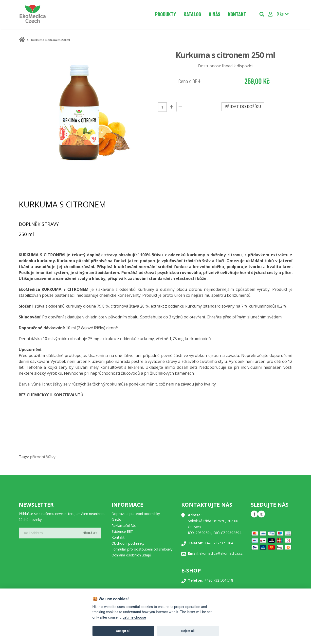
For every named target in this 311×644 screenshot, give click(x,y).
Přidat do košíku (243, 107)
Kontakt (237, 14)
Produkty (166, 14)
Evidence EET (122, 531)
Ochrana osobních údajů (131, 555)
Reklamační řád (124, 525)
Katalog (192, 14)
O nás (214, 14)
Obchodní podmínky (128, 543)
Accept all (123, 631)
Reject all (188, 631)
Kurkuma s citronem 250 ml (51, 40)
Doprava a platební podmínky (136, 514)
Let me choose (134, 617)
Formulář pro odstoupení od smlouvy (142, 549)
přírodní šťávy (43, 457)
